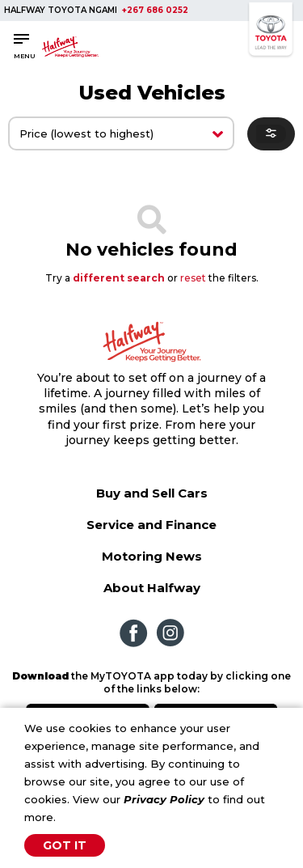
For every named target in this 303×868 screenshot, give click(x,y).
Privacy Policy (164, 799)
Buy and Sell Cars (152, 493)
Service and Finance (151, 525)
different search (119, 278)
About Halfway (152, 588)
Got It (65, 845)
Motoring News (152, 556)
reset (193, 278)
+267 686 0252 (155, 10)
